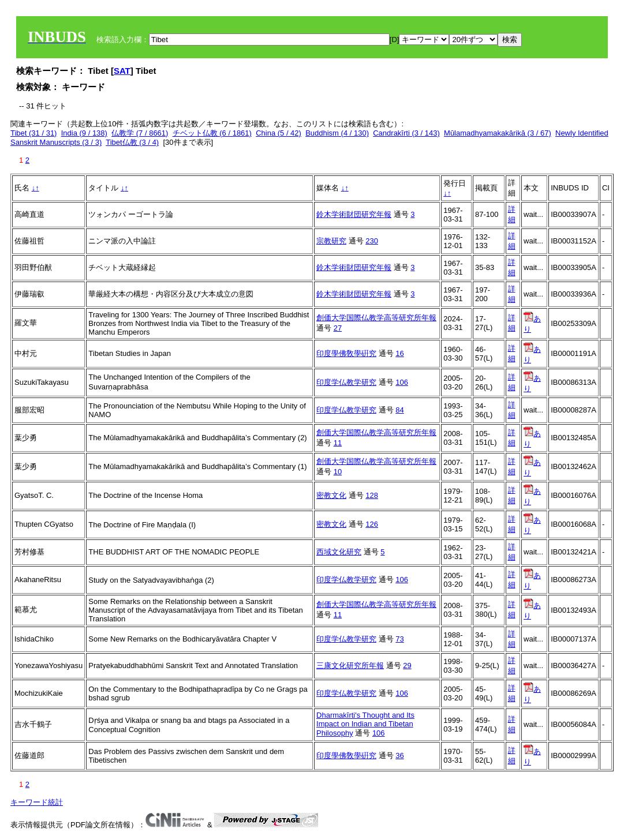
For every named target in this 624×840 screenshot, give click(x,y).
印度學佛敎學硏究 (346, 353)
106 (402, 382)
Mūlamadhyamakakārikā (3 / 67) (498, 133)
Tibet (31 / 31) (33, 133)
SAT (122, 71)
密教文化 (331, 495)
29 (407, 665)
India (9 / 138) (84, 133)
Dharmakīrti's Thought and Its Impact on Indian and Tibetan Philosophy (365, 724)
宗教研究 (331, 241)
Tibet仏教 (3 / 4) (132, 142)
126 (372, 524)
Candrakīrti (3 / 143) (406, 133)
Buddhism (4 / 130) (337, 133)
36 (399, 755)
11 (338, 443)
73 (399, 639)
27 (338, 328)
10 (338, 472)
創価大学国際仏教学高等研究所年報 (376, 318)
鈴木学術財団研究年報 (354, 214)
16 (399, 353)
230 (372, 241)
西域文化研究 (339, 552)
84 (399, 410)
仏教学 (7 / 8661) (140, 133)
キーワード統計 (37, 802)
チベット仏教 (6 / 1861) (212, 133)
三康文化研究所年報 (350, 665)
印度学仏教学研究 (346, 382)
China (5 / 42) (279, 133)
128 (372, 495)
